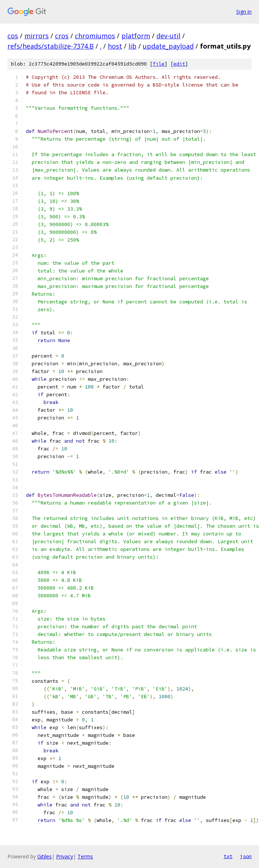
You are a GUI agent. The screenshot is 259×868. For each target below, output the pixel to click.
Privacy (65, 856)
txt (228, 856)
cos (13, 36)
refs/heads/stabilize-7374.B (51, 46)
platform (136, 36)
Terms (85, 856)
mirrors (37, 36)
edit (179, 64)
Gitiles (44, 856)
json (246, 856)
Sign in (244, 12)
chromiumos (95, 36)
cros (62, 36)
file (159, 64)
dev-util (168, 36)
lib (132, 46)
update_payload (168, 46)
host (115, 46)
